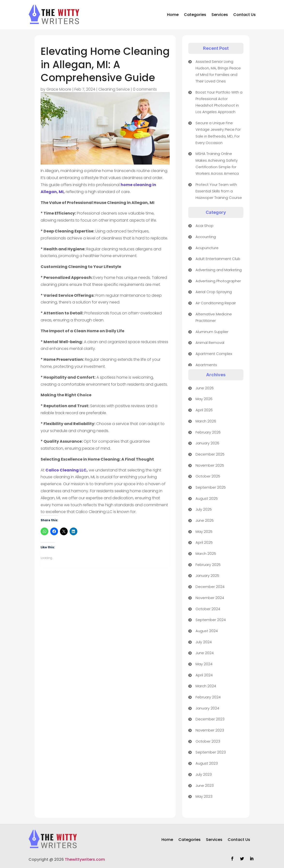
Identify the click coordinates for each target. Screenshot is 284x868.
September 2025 (211, 487)
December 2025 (210, 454)
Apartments (206, 365)
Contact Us (244, 15)
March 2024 (206, 686)
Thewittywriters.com (85, 859)
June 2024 (205, 653)
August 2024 (207, 631)
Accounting (206, 237)
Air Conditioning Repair (216, 303)
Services (220, 15)
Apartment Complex (214, 354)
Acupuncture (207, 248)
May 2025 (204, 532)
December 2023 (210, 719)
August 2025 (207, 498)
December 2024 (210, 587)
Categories (195, 15)
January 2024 (207, 708)
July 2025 (204, 509)
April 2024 (204, 675)
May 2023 (204, 796)
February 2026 (208, 432)
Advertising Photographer (218, 281)
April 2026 (204, 410)
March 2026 (206, 421)
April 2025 (204, 542)
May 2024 (204, 664)
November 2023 (210, 730)
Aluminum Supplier (212, 332)
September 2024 (211, 620)
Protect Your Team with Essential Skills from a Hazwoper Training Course (219, 191)
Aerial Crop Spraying (214, 292)
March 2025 (206, 553)
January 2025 (207, 575)
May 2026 (204, 399)
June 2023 (205, 785)
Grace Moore (59, 89)
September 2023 (211, 752)
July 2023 (204, 774)
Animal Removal (210, 343)
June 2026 (205, 388)
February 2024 (208, 697)
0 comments (145, 89)
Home (173, 15)
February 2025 (208, 565)
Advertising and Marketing (219, 270)
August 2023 (207, 763)
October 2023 (208, 741)
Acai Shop (204, 226)
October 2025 (208, 476)
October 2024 (208, 609)
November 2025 (210, 465)
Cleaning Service (114, 89)
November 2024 (210, 598)
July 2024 (204, 642)
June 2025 (205, 520)
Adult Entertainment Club (218, 259)
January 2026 (207, 443)
